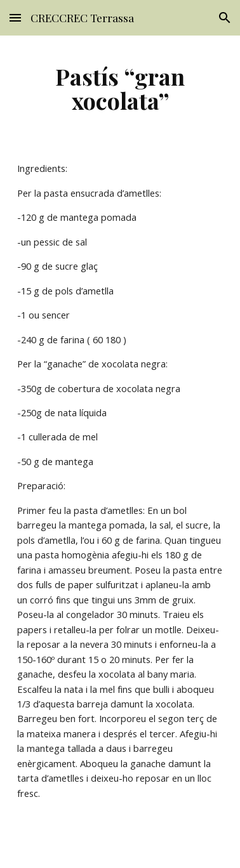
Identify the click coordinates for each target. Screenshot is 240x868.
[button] (15, 17)
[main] (120, 88)
